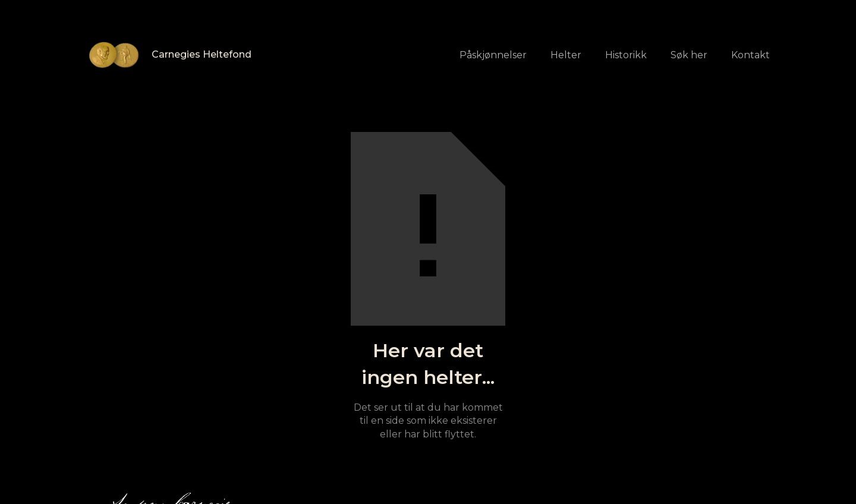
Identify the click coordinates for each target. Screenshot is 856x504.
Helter (566, 55)
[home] (169, 55)
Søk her (689, 55)
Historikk (626, 55)
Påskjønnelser (493, 55)
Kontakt (750, 55)
